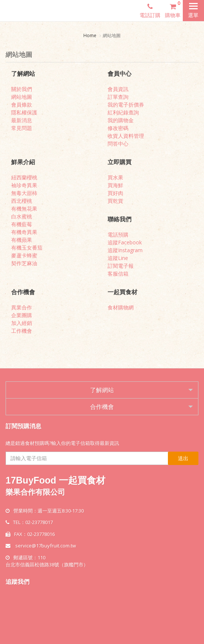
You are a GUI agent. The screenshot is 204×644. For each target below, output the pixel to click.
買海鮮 (115, 185)
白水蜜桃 (22, 216)
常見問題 (22, 128)
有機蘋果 (22, 240)
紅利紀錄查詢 (123, 112)
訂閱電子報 (121, 266)
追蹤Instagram (125, 250)
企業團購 (22, 315)
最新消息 (22, 120)
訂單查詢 (118, 97)
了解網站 (102, 390)
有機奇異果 (24, 232)
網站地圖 (22, 97)
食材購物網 (121, 307)
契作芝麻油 (24, 263)
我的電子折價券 (126, 105)
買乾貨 (115, 201)
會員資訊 (118, 89)
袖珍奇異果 (24, 185)
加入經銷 (22, 323)
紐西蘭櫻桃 (24, 177)
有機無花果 (24, 209)
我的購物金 (121, 120)
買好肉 (115, 193)
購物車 (174, 9)
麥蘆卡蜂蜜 (24, 255)
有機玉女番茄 (27, 248)
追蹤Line (118, 258)
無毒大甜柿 (24, 193)
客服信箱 (118, 274)
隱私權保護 (24, 112)
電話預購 (118, 235)
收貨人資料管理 (126, 136)
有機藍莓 (22, 224)
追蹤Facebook (125, 242)
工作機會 (22, 331)
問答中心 (118, 144)
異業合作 (22, 307)
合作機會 (102, 407)
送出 (183, 458)
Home (90, 35)
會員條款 (22, 105)
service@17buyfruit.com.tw (46, 546)
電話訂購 (150, 10)
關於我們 (22, 89)
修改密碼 (118, 128)
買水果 (115, 177)
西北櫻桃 (22, 201)
